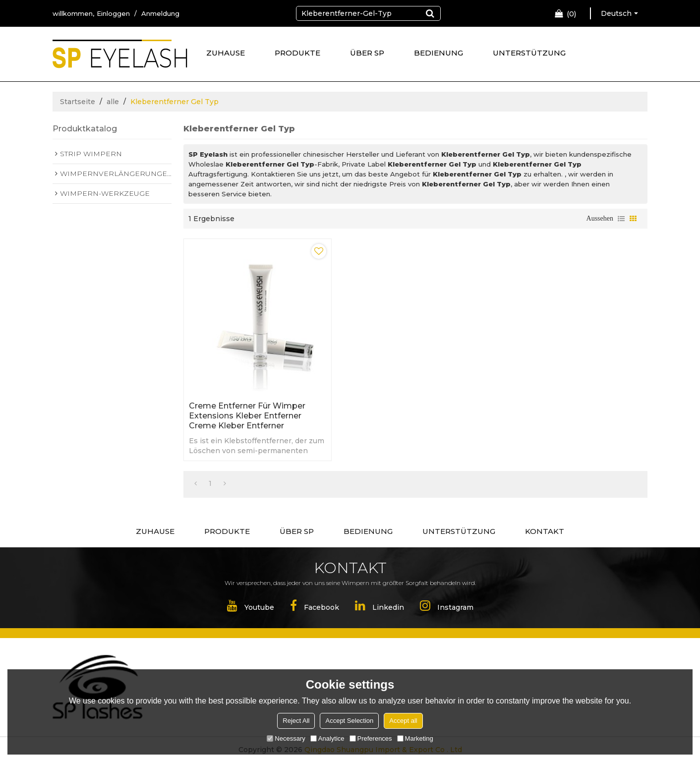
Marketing (415, 738)
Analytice (327, 738)
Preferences (371, 738)
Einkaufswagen (571, 14)
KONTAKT (545, 531)
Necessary (286, 738)
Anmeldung (160, 13)
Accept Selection (349, 721)
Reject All (296, 721)
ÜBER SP (367, 53)
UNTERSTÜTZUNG (529, 53)
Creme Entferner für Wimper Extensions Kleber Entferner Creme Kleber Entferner (247, 416)
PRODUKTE (297, 53)
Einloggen (113, 13)
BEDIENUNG (438, 53)
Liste (621, 219)
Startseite (78, 102)
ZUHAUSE (226, 53)
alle (113, 102)
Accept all (403, 721)
